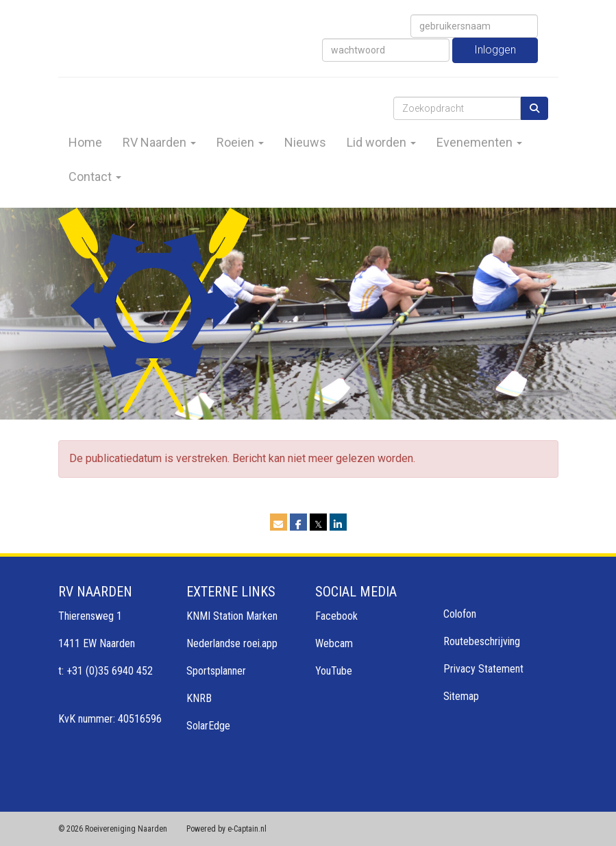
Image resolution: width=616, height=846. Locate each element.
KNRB (199, 698)
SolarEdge (208, 726)
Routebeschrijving (482, 641)
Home (85, 142)
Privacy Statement (483, 669)
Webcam (334, 643)
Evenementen (479, 142)
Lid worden (381, 142)
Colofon (460, 614)
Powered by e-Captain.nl (226, 829)
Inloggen (495, 50)
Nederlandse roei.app (232, 643)
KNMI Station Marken (232, 616)
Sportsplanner (216, 671)
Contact (95, 177)
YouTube (334, 671)
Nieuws (305, 142)
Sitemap (461, 696)
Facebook (336, 616)
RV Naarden (159, 142)
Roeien (240, 142)
